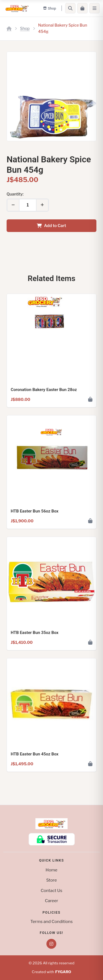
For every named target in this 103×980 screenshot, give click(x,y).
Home (51, 870)
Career (51, 901)
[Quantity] (28, 205)
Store (51, 880)
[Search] (70, 8)
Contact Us (51, 890)
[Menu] (94, 8)
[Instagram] (51, 944)
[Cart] (82, 8)
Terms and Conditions (52, 921)
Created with (51, 972)
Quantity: (15, 194)
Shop (25, 29)
